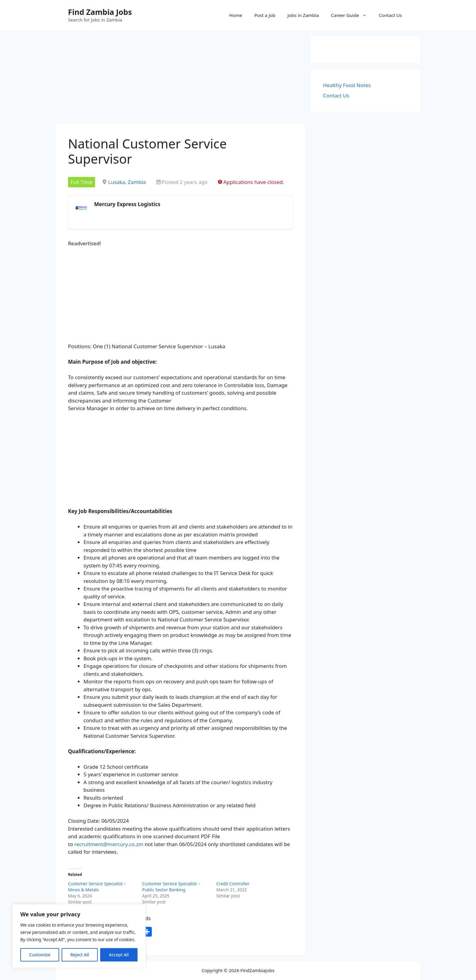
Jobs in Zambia (303, 15)
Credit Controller (233, 884)
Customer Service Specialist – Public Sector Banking (171, 887)
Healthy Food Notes (347, 85)
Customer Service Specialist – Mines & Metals (97, 887)
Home (236, 15)
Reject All (80, 955)
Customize (40, 955)
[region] (79, 936)
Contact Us (390, 15)
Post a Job (265, 15)
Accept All (119, 955)
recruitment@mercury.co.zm (109, 844)
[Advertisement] (180, 79)
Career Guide (352, 15)
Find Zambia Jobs (100, 12)
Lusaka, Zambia (127, 182)
